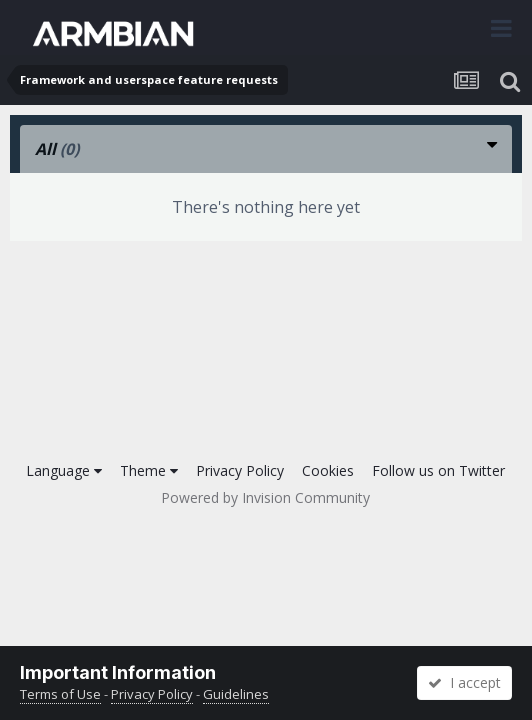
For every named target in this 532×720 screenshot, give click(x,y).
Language (64, 470)
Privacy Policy (240, 470)
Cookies (328, 470)
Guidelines (236, 694)
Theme (149, 470)
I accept (464, 682)
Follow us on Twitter (438, 470)
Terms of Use (60, 694)
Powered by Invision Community (265, 497)
